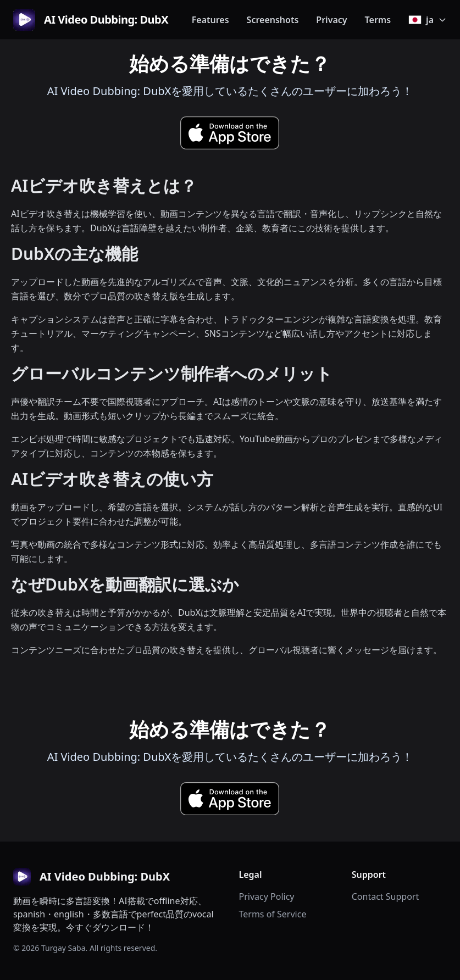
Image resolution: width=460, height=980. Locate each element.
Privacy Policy (267, 897)
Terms (378, 20)
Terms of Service (273, 914)
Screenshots (273, 20)
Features (210, 20)
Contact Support (385, 897)
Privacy (331, 20)
